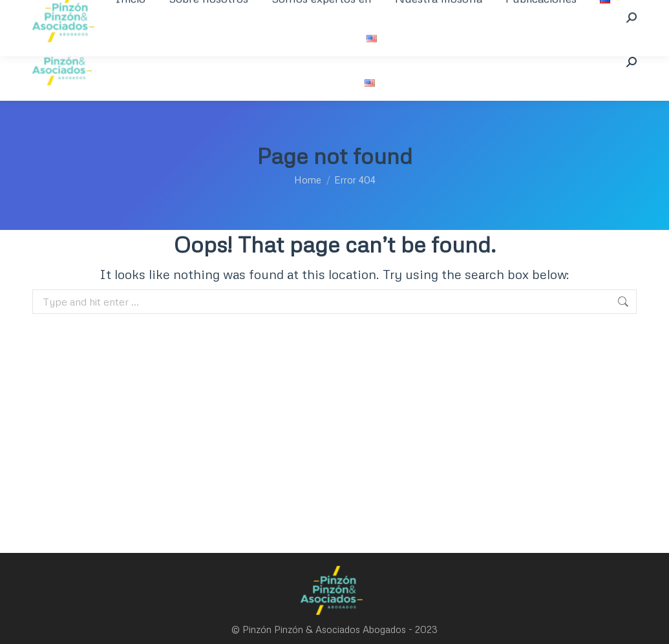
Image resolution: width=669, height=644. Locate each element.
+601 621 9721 (173, 11)
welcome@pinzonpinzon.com (279, 11)
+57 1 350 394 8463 (84, 11)
